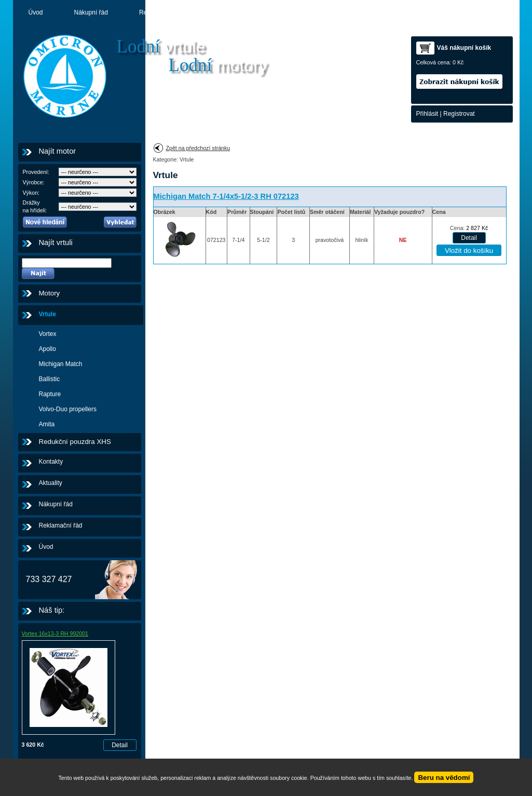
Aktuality (226, 12)
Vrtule (47, 314)
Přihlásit (427, 114)
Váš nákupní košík (464, 48)
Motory (278, 12)
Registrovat (459, 114)
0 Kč (458, 62)
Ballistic (50, 379)
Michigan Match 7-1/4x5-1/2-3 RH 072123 (226, 196)
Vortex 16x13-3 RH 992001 (55, 633)
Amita (47, 424)
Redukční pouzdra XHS (75, 442)
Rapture (50, 394)
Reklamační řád (161, 12)
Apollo (47, 349)
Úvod (36, 12)
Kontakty (331, 12)
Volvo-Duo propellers (68, 409)
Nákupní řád (91, 12)
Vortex (48, 334)
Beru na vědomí (444, 778)
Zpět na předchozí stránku (198, 148)
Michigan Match (61, 364)
